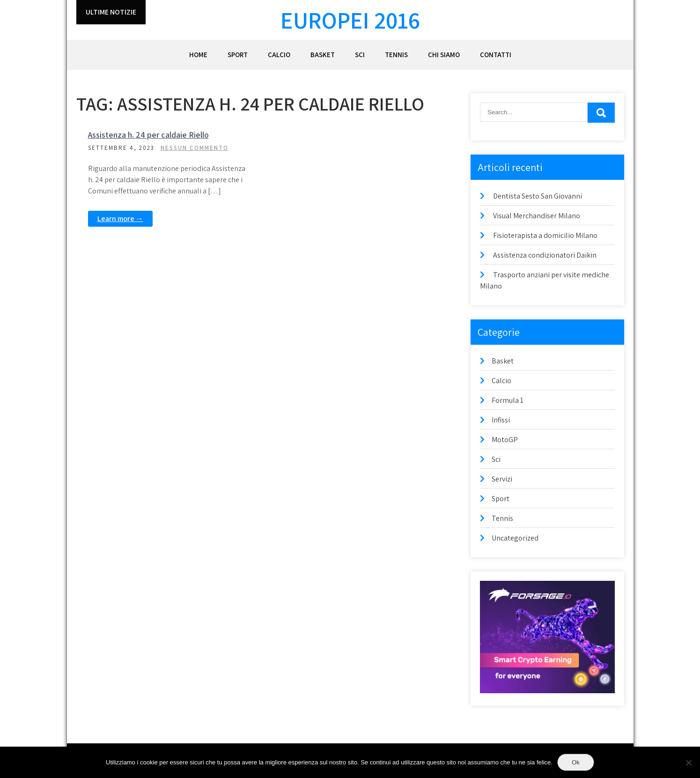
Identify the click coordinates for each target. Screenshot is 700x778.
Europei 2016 (350, 20)
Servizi (502, 479)
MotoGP (505, 440)
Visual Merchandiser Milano (537, 216)
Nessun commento (195, 148)
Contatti (496, 55)
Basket (323, 55)
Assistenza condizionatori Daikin (545, 255)
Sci (360, 55)
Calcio (279, 55)
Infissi (501, 420)
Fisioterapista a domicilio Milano (545, 235)
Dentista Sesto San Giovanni (538, 196)
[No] (688, 763)
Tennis (396, 55)
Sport (238, 55)
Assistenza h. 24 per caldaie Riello (148, 135)
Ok (576, 762)
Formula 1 (508, 400)
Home (198, 55)
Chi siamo (444, 55)
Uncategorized (515, 538)
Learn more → (120, 219)
